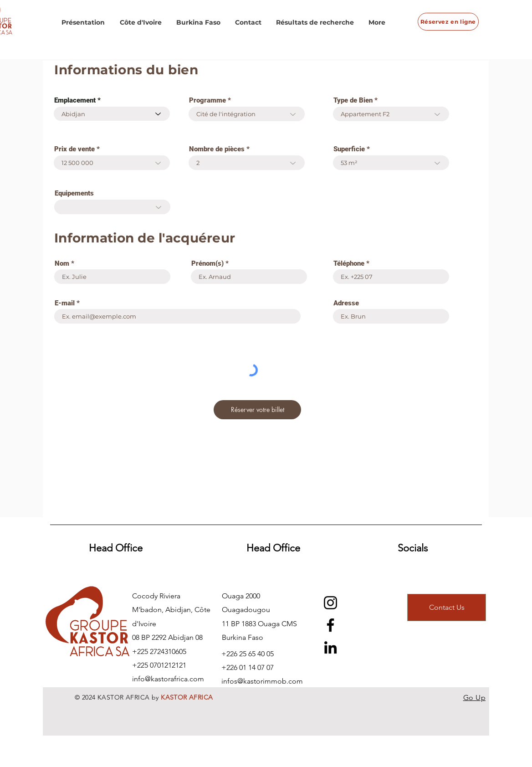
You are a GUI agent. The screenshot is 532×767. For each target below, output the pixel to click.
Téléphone (349, 264)
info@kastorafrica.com (168, 679)
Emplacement (75, 100)
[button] (83, 22)
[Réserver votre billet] (257, 410)
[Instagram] (330, 603)
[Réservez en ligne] (448, 22)
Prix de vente (74, 149)
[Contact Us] (447, 607)
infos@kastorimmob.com (262, 681)
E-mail (65, 303)
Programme (207, 100)
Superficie (349, 149)
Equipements (74, 193)
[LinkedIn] (330, 647)
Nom (62, 264)
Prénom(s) (207, 264)
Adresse (346, 303)
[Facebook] (330, 625)
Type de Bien (353, 100)
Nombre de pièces (217, 149)
